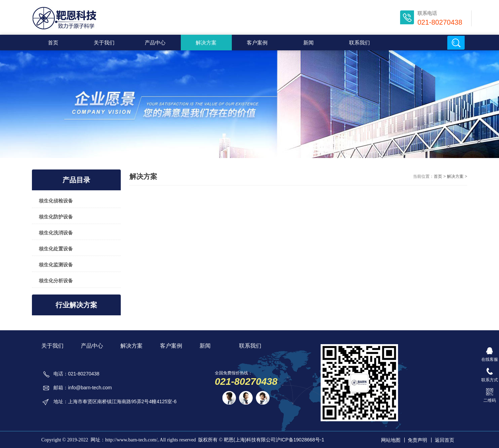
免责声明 (417, 440)
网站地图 (391, 440)
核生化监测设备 (56, 265)
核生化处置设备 (56, 249)
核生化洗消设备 (56, 233)
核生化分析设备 (56, 281)
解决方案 (143, 176)
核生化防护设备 (56, 217)
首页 (53, 43)
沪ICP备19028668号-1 (300, 440)
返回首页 (445, 440)
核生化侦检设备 (56, 201)
